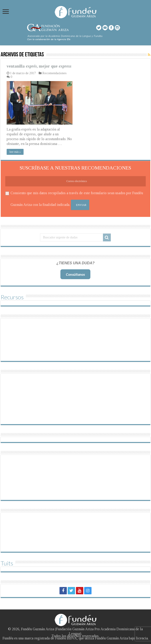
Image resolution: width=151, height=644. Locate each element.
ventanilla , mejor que (39, 66)
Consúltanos (75, 274)
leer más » (15, 152)
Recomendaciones (54, 73)
